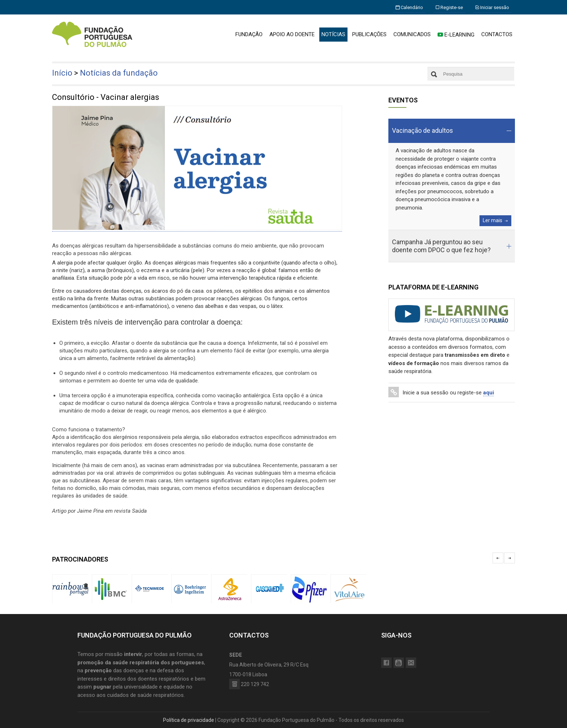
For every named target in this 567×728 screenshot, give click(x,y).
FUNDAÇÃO (249, 34)
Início (62, 73)
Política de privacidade (189, 720)
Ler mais (493, 220)
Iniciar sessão (492, 7)
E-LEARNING (456, 35)
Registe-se (449, 7)
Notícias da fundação (119, 73)
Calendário (409, 7)
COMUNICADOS (412, 34)
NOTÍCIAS (333, 34)
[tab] (452, 131)
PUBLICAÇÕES (369, 34)
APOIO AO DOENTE (292, 34)
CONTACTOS (497, 34)
